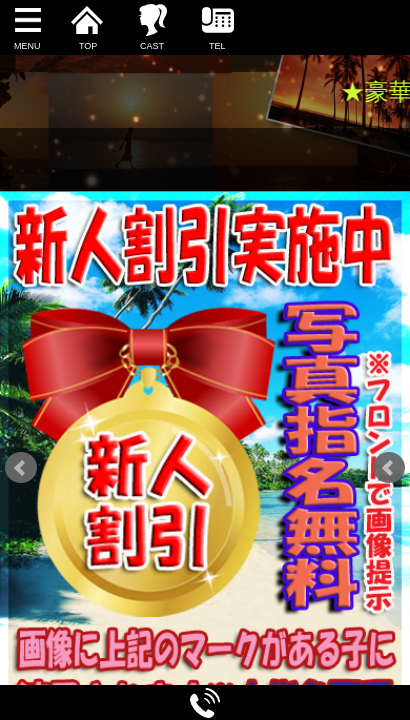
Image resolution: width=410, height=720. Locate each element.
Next (389, 468)
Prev (21, 468)
